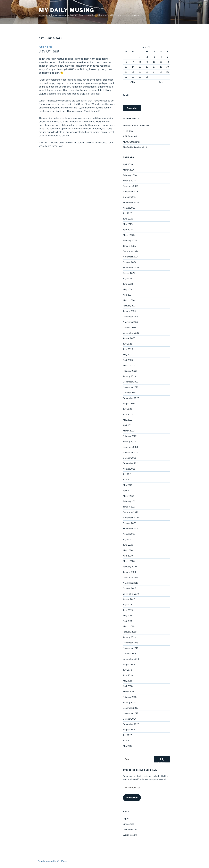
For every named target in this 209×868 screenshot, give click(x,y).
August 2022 (129, 403)
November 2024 (131, 257)
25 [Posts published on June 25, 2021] (161, 72)
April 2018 (128, 686)
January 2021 (129, 507)
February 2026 (130, 175)
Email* (147, 99)
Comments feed (131, 829)
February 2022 (130, 436)
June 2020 (128, 545)
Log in (126, 819)
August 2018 (129, 664)
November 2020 (131, 518)
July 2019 (127, 605)
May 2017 (128, 746)
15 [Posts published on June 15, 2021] (140, 67)
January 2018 (129, 702)
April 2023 (128, 360)
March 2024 (129, 300)
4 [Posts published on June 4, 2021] (161, 57)
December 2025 (131, 186)
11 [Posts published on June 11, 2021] (161, 62)
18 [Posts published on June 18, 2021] (161, 67)
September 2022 (131, 398)
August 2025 (129, 208)
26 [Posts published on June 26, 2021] (168, 72)
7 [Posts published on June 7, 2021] (133, 62)
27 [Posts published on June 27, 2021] (126, 77)
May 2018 (128, 681)
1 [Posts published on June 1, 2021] (140, 57)
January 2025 (129, 246)
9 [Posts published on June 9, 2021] (147, 62)
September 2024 (131, 268)
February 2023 (130, 371)
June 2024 (128, 284)
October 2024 (130, 262)
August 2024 (129, 273)
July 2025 (127, 213)
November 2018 (131, 648)
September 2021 (131, 463)
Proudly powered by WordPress (53, 861)
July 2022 (127, 409)
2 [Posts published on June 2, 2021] (147, 57)
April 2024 (128, 295)
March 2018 (129, 692)
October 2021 (129, 458)
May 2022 (128, 420)
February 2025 (130, 240)
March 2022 (129, 431)
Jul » (161, 82)
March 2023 (129, 365)
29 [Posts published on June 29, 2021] (140, 77)
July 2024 (127, 278)
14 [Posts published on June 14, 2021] (133, 67)
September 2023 (131, 333)
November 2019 (131, 583)
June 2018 (128, 675)
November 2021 (131, 452)
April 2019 (128, 621)
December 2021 (131, 447)
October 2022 (129, 393)
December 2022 (131, 382)
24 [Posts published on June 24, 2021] (154, 72)
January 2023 (129, 376)
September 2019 (131, 594)
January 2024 (129, 311)
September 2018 (131, 659)
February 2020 (130, 567)
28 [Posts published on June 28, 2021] (133, 77)
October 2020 (130, 523)
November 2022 (131, 387)
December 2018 (131, 643)
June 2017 (128, 740)
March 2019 (129, 626)
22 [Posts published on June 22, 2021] (140, 72)
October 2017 (129, 719)
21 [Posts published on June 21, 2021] (133, 72)
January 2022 (129, 442)
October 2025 (130, 197)
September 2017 (131, 724)
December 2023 (131, 317)
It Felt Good (128, 131)
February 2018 (130, 697)
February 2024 (130, 306)
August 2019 (129, 599)
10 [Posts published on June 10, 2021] (154, 62)
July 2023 (127, 344)
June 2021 (128, 480)
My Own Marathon (132, 142)
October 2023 (130, 327)
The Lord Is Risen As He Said (136, 125)
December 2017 (131, 708)
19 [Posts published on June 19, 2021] (168, 67)
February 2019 (130, 632)
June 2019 (128, 610)
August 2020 (129, 534)
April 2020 (128, 556)
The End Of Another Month (135, 147)
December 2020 (131, 512)
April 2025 (128, 230)
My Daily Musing (66, 10)
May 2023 (128, 355)
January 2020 (129, 572)
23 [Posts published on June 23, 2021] (147, 72)
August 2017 (129, 730)
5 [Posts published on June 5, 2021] (168, 57)
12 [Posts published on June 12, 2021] (168, 62)
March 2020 (129, 561)
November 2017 (131, 713)
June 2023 (128, 349)
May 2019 (128, 615)
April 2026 (128, 164)
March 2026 (129, 170)
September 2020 (131, 528)
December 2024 (131, 251)
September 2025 (131, 202)
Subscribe (132, 798)
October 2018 (129, 654)
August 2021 (129, 469)
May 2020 (128, 550)
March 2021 (129, 496)
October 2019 (129, 588)
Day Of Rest (49, 51)
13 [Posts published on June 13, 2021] (126, 67)
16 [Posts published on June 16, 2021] (147, 67)
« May (132, 82)
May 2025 (128, 224)
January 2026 (129, 181)
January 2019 (129, 637)
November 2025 (131, 192)
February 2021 (130, 501)
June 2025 (128, 219)
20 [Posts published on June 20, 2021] (126, 72)
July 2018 (127, 670)
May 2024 (128, 289)
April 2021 (128, 490)
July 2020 (128, 539)
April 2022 (128, 425)
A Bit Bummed (130, 136)
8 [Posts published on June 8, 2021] (140, 62)
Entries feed (129, 824)
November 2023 (131, 322)
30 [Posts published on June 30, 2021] (147, 77)
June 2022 (128, 414)
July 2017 (127, 735)
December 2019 (131, 577)
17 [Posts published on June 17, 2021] (154, 67)
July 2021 (127, 474)
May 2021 (128, 485)
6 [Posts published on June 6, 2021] (126, 62)
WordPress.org (130, 835)
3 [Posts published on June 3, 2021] (154, 57)
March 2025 (129, 235)
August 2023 (129, 338)
